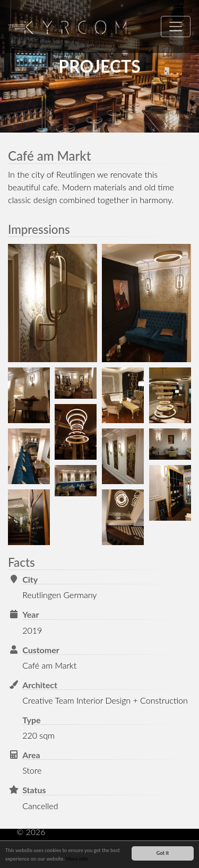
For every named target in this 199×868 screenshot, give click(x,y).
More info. (77, 859)
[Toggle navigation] (176, 27)
